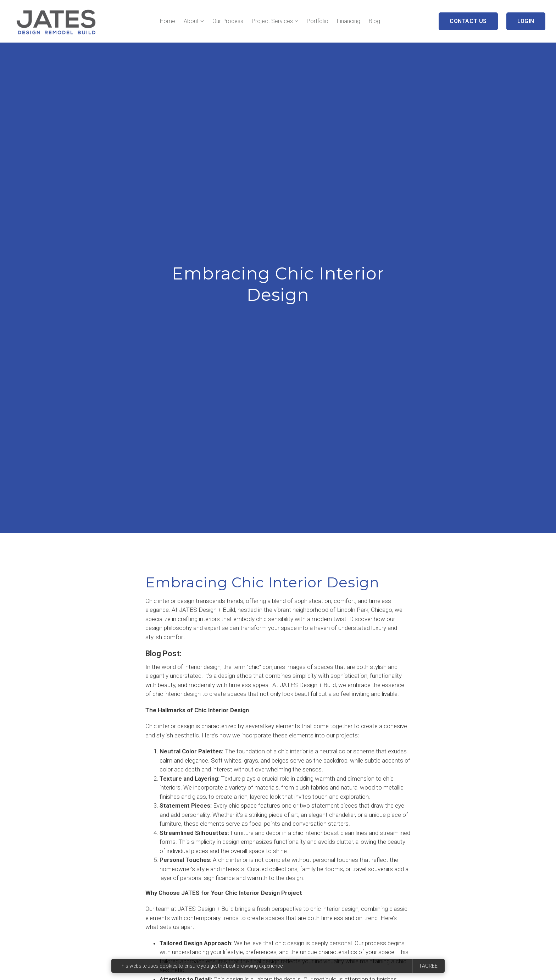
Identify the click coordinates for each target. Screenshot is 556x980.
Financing (349, 21)
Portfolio (318, 21)
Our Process (228, 21)
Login (526, 21)
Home (168, 21)
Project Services (272, 21)
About (191, 21)
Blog (374, 21)
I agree (429, 966)
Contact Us (468, 21)
